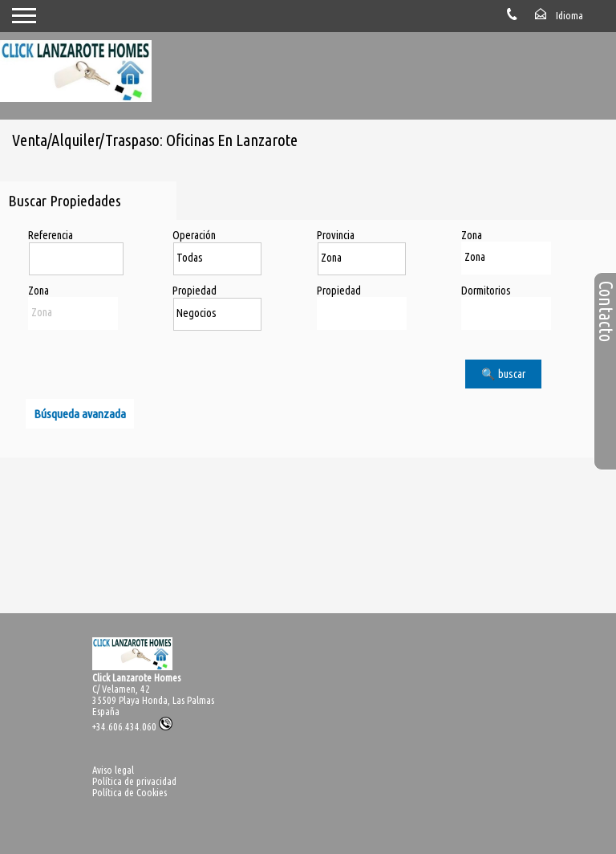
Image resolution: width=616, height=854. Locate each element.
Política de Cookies (130, 792)
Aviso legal (113, 770)
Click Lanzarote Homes (136, 677)
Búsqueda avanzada (80, 414)
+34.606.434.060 (132, 726)
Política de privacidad (134, 781)
